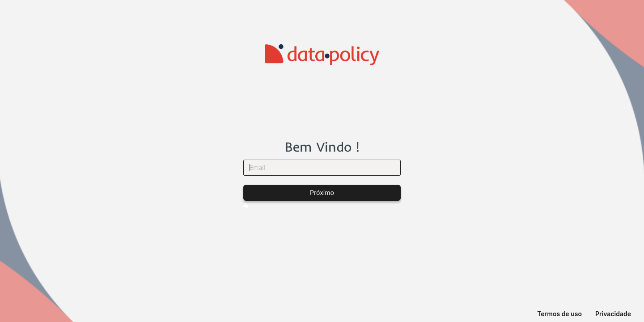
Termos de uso (559, 314)
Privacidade (613, 314)
